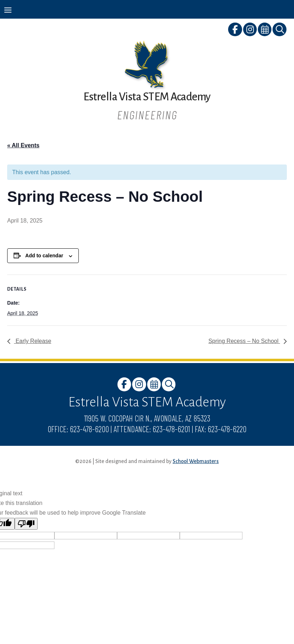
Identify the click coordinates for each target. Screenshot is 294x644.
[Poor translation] (26, 524)
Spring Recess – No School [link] (244, 341)
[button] (8, 10)
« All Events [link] (23, 145)
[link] (235, 31)
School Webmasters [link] (196, 461)
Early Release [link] (33, 341)
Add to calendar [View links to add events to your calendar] (44, 256)
